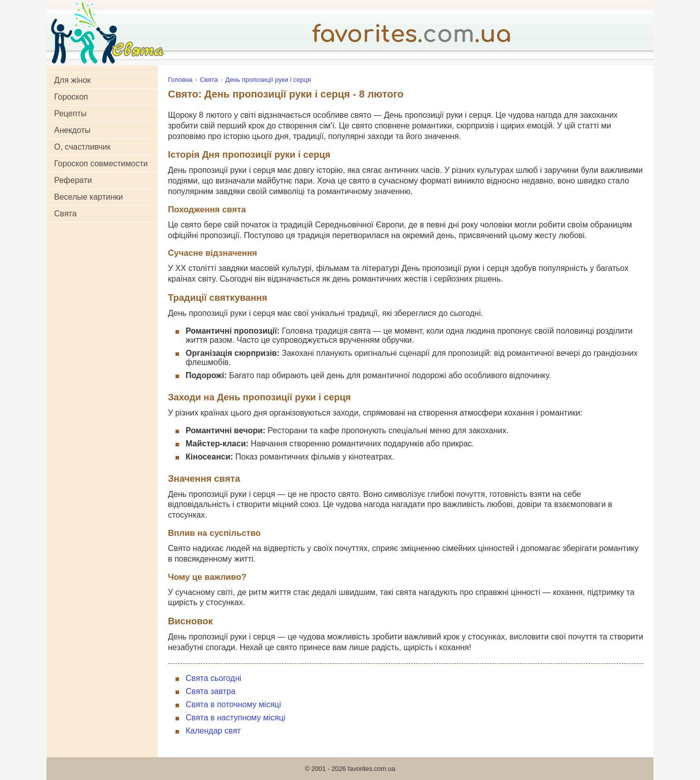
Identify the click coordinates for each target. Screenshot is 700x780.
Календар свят (213, 731)
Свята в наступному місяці (235, 718)
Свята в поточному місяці (233, 704)
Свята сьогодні (213, 678)
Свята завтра (211, 691)
